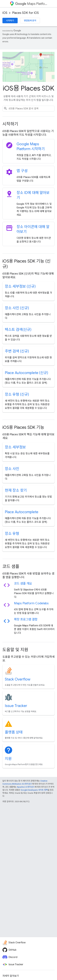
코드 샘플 (11, 567)
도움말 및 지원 (15, 650)
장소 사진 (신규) (17, 308)
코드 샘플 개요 (23, 584)
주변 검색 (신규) (17, 351)
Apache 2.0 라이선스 (26, 787)
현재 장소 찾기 (16, 490)
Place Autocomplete (22, 512)
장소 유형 (12, 534)
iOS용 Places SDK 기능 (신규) (27, 264)
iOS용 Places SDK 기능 (23, 427)
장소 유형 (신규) (17, 394)
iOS (5, 13)
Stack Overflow (18, 679)
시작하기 (10, 21)
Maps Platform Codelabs (31, 603)
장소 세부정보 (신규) (20, 286)
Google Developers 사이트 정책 (34, 790)
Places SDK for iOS (25, 13)
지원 (8, 759)
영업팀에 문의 (30, 21)
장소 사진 (12, 469)
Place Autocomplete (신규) (27, 373)
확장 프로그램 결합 (26, 619)
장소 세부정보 (15, 447)
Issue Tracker (16, 706)
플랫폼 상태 (14, 732)
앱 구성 (22, 171)
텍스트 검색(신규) (18, 330)
